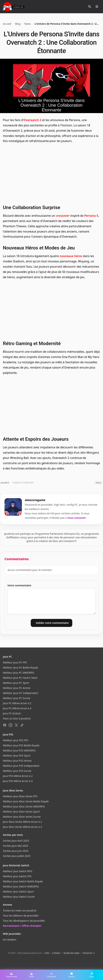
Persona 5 (91, 216)
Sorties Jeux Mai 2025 (16, 846)
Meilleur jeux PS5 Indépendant (21, 766)
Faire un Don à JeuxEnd (17, 718)
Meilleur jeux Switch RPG (18, 871)
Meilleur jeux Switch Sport (18, 892)
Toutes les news (71, 953)
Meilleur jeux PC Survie (16, 698)
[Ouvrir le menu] (97, 7)
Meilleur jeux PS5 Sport (17, 756)
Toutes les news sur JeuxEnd (20, 910)
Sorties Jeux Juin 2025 (16, 851)
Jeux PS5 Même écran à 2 (18, 776)
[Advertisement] (51, 173)
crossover (63, 216)
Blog (18, 24)
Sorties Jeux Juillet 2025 (17, 856)
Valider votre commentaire (52, 623)
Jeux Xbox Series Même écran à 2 (22, 822)
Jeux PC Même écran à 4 (17, 708)
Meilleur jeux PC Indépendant (21, 693)
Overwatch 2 (33, 120)
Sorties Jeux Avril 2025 (16, 841)
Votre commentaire (19, 585)
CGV (47, 953)
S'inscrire (87, 953)
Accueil (7, 24)
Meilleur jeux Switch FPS (17, 876)
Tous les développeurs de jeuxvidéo (24, 921)
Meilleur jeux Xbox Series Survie (22, 817)
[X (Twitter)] (16, 725)
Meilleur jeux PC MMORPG (19, 673)
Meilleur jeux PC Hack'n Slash (20, 678)
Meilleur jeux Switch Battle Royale (23, 881)
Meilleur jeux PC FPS (15, 662)
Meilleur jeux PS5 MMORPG (19, 750)
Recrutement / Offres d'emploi (22, 926)
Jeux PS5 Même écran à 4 (18, 781)
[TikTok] (22, 725)
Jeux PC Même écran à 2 (17, 703)
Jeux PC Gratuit (12, 713)
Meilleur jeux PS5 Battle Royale (21, 745)
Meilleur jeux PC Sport (16, 683)
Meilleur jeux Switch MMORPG (21, 886)
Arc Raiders (10, 940)
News (27, 24)
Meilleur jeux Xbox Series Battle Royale (26, 801)
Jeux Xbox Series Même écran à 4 (22, 827)
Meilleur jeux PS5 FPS (16, 740)
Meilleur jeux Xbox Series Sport (21, 812)
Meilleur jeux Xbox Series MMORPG (24, 806)
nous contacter (77, 518)
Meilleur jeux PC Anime (17, 688)
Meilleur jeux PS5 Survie (17, 771)
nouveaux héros (71, 256)
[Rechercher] (90, 7)
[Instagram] (10, 725)
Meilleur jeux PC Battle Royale (21, 668)
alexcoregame (35, 500)
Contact (56, 953)
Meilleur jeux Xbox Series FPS (20, 796)
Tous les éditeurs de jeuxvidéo (21, 916)
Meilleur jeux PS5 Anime (17, 761)
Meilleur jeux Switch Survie (19, 897)
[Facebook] (5, 725)
